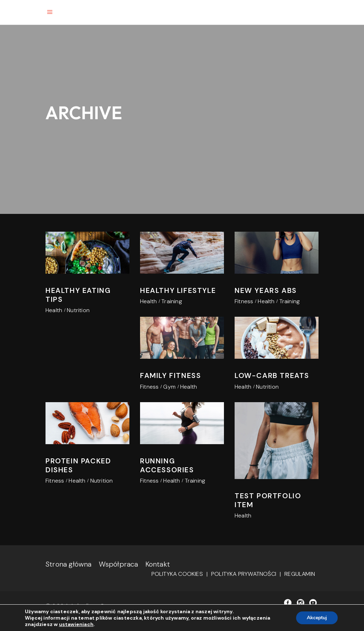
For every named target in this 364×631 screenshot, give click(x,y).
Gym (169, 387)
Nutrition (78, 310)
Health (54, 310)
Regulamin (300, 574)
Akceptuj (317, 618)
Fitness (244, 301)
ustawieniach (76, 624)
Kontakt (158, 564)
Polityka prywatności (244, 574)
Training (172, 301)
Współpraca (119, 564)
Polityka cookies (177, 574)
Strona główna (69, 564)
